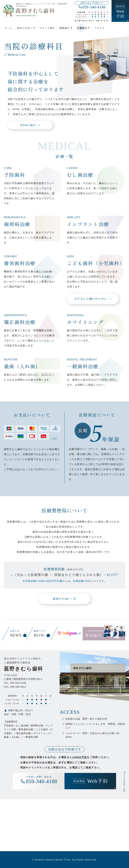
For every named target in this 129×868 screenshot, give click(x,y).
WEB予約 (81, 757)
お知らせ (18, 634)
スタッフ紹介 (47, 28)
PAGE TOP (124, 786)
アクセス (100, 28)
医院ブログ (42, 634)
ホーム (9, 28)
